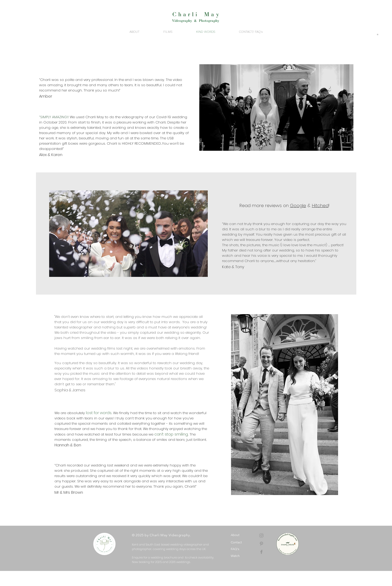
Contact (236, 542)
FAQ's (235, 549)
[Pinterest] (261, 544)
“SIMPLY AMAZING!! (54, 117)
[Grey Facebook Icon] (261, 552)
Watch (235, 556)
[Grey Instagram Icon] (261, 535)
